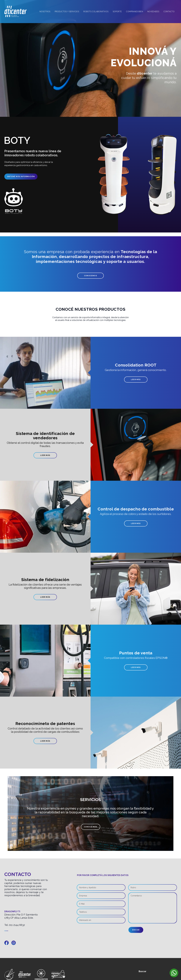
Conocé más (91, 827)
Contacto (169, 12)
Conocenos (90, 276)
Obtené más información (20, 177)
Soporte (117, 12)
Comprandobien (134, 12)
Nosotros (45, 12)
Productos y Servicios (67, 12)
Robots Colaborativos (96, 12)
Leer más (136, 380)
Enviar (136, 930)
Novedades (153, 12)
